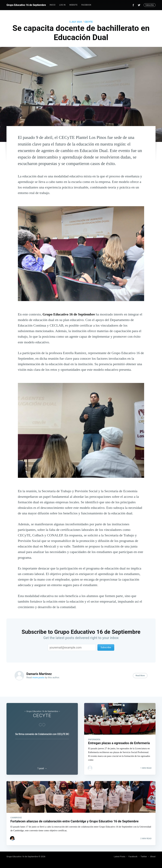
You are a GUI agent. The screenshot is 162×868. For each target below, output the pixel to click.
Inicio (53, 5)
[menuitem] (53, 5)
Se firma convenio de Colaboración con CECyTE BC (42, 734)
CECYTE (89, 22)
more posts (38, 677)
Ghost (153, 857)
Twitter (144, 857)
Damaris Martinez (39, 674)
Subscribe (150, 5)
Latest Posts (120, 857)
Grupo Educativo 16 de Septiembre (26, 5)
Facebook (86, 5)
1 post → (42, 768)
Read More (140, 676)
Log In (62, 5)
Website (73, 5)
